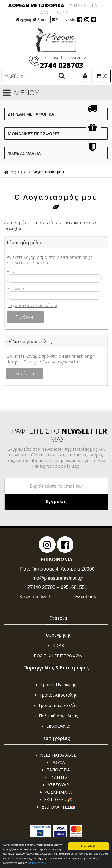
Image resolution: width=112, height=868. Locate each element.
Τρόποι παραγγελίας (56, 705)
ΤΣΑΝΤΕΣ (56, 777)
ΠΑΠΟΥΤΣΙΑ (56, 770)
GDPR (56, 645)
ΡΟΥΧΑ (56, 762)
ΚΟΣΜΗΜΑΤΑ (56, 792)
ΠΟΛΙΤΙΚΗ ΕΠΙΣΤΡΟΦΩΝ (56, 656)
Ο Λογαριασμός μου (46, 172)
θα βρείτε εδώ (37, 863)
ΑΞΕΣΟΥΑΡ (56, 785)
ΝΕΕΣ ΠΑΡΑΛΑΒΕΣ (56, 755)
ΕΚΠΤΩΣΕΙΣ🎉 (56, 800)
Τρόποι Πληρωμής (56, 685)
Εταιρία (41, 19)
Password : (17, 288)
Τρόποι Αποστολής (56, 695)
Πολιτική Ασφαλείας (56, 716)
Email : (13, 271)
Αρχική (24, 19)
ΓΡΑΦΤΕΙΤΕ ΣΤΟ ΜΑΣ (58, 435)
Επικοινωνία (63, 19)
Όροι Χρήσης (56, 635)
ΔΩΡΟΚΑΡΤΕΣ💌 (56, 807)
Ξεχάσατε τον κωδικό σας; (34, 305)
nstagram (59, 597)
